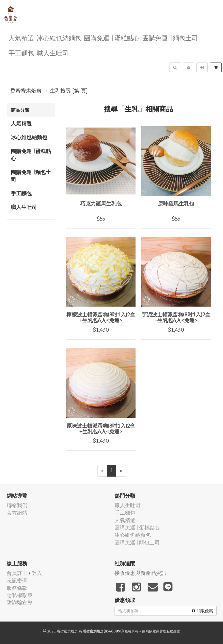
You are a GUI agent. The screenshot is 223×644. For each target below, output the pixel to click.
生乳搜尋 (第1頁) (69, 91)
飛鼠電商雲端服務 (159, 631)
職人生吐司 (53, 53)
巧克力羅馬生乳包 (101, 203)
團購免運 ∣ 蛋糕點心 (112, 38)
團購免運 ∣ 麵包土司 (170, 38)
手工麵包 (21, 53)
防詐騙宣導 (20, 603)
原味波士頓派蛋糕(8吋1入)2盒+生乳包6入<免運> (101, 428)
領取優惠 (202, 611)
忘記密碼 (17, 580)
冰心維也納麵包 (59, 38)
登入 (37, 573)
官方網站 (17, 513)
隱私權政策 (20, 595)
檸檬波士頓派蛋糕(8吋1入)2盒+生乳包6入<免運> (101, 317)
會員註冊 (17, 573)
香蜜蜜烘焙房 (26, 91)
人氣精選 (21, 38)
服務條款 (17, 588)
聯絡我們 (17, 505)
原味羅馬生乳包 (176, 203)
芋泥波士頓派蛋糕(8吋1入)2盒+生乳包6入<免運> (176, 317)
